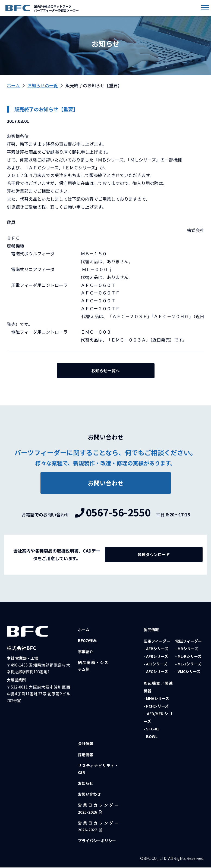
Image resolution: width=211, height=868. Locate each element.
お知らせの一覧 (43, 85)
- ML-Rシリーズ (188, 657)
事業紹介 (86, 652)
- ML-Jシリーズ (188, 665)
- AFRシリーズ (156, 657)
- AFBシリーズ (156, 649)
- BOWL (151, 737)
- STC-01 (151, 730)
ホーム (13, 85)
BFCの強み (87, 641)
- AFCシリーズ (156, 672)
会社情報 (86, 744)
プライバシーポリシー (97, 841)
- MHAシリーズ (156, 699)
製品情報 (151, 630)
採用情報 (86, 755)
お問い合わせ (89, 795)
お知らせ (86, 784)
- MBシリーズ (187, 649)
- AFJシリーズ (155, 665)
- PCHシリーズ (156, 707)
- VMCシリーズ (188, 672)
